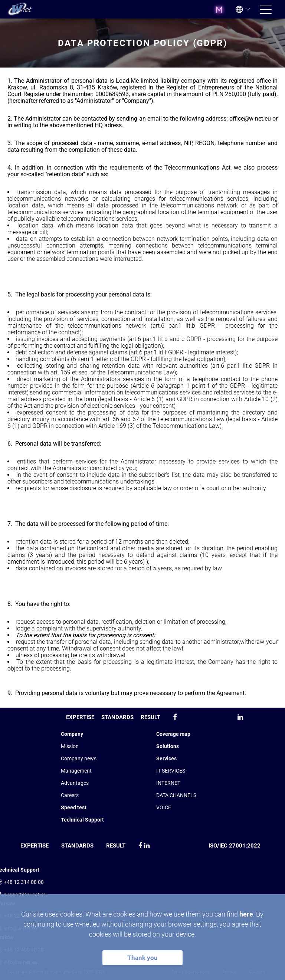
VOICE (164, 807)
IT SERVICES (171, 771)
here (246, 914)
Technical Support (82, 820)
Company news (79, 758)
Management (76, 771)
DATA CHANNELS (176, 795)
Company (72, 734)
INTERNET (168, 783)
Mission (70, 746)
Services (166, 758)
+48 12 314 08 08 (24, 882)
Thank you (142, 958)
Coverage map (173, 734)
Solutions (168, 746)
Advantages (75, 783)
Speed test (74, 807)
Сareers (70, 795)
